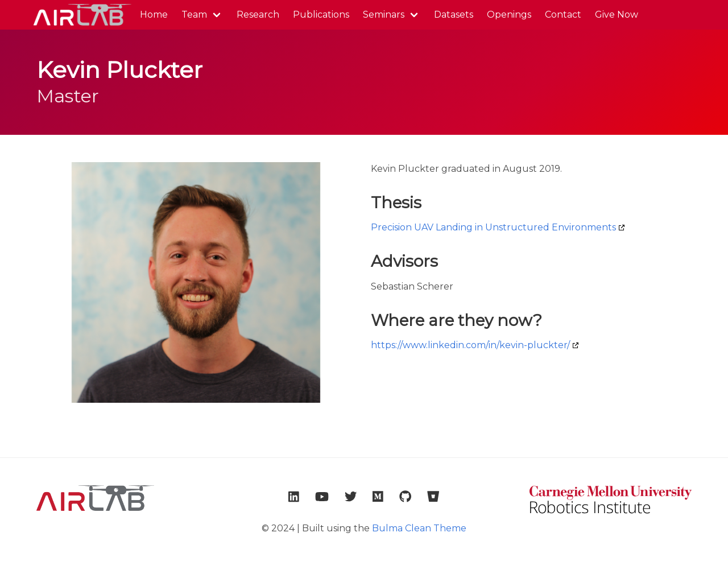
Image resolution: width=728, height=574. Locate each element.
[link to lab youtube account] (322, 497)
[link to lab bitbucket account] (433, 497)
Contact (563, 15)
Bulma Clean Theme (419, 528)
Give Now (617, 15)
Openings (509, 15)
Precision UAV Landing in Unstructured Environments (493, 227)
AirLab (81, 15)
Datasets (454, 15)
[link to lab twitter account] (351, 497)
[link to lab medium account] (378, 497)
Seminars (384, 15)
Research (258, 15)
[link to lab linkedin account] (294, 497)
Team (194, 15)
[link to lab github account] (405, 497)
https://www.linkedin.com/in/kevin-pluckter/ (470, 345)
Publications (321, 15)
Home (154, 15)
